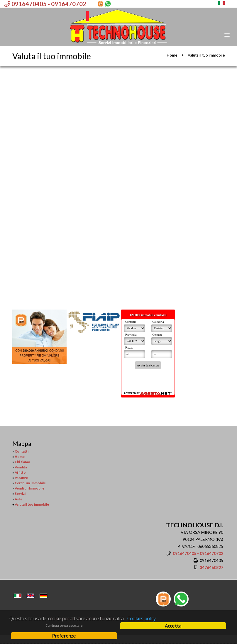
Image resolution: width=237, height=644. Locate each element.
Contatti (22, 451)
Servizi (20, 493)
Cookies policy (141, 618)
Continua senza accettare (64, 626)
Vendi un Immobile (29, 488)
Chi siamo (22, 462)
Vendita (21, 467)
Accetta (173, 626)
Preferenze (64, 636)
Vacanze (21, 478)
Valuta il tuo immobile (32, 504)
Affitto (20, 472)
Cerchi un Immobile (30, 483)
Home (172, 55)
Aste (18, 499)
